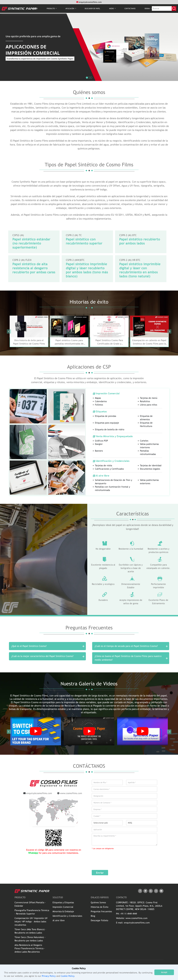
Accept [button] (164, 972)
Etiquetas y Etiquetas (63, 904)
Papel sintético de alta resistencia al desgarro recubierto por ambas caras (34, 268)
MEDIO (112, 9)
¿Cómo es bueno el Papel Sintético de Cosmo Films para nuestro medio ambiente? (128, 659)
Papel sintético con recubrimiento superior (84, 241)
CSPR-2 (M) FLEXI (22, 260)
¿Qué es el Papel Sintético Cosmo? (29, 646)
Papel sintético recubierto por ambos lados (140, 241)
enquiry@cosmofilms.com (89, 2)
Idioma (147, 9)
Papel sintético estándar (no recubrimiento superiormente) (31, 243)
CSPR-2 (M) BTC (128, 235)
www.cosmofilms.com (71, 794)
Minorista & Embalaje (63, 913)
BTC (82, 260)
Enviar (100, 874)
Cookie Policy (67, 976)
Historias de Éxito (100, 908)
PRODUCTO (51, 9)
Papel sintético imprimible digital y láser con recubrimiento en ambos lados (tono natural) (140, 270)
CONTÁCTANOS (130, 9)
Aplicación (70, 9)
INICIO (35, 9)
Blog (93, 917)
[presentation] (110, 859)
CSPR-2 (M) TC (74, 235)
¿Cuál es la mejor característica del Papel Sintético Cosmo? (43, 657)
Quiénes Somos (98, 904)
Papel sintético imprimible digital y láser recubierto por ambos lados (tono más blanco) (87, 270)
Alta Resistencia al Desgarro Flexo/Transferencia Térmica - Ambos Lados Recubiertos (30, 950)
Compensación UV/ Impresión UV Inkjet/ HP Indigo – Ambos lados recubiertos (31, 923)
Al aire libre (59, 922)
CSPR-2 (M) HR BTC (130, 260)
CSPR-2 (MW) (73, 260)
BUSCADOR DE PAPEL (92, 9)
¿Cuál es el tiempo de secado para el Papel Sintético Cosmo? (126, 646)
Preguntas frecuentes (101, 913)
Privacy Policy (49, 976)
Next (169, 331)
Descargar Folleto (99, 922)
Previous (9, 331)
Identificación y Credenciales (67, 917)
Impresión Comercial (63, 908)
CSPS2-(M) (18, 235)
